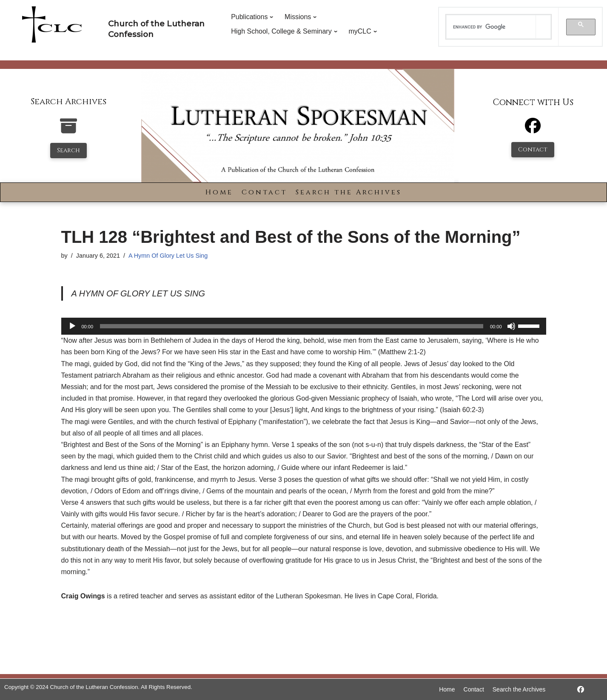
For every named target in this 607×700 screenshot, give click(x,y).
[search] (491, 27)
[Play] (72, 326)
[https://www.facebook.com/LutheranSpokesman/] (581, 690)
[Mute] (511, 326)
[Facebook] (533, 129)
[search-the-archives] (68, 130)
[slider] (292, 326)
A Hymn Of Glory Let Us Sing (168, 256)
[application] (304, 326)
